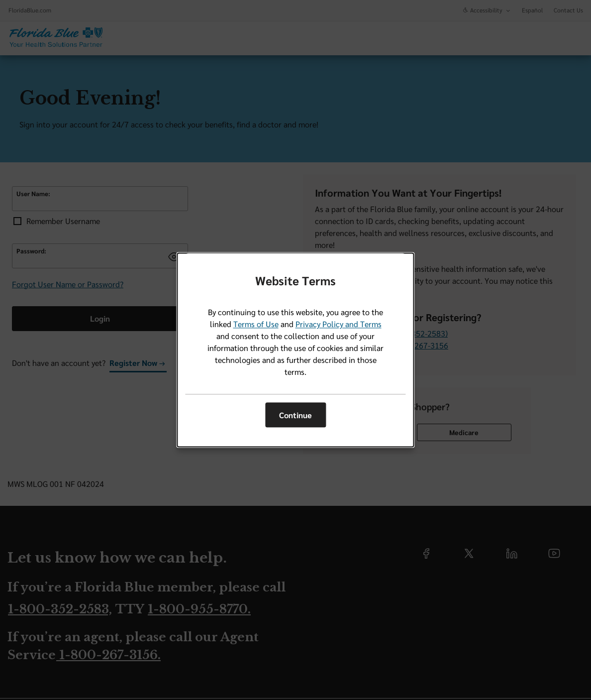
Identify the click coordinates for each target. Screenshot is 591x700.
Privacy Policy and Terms (339, 324)
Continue (295, 415)
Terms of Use (256, 324)
